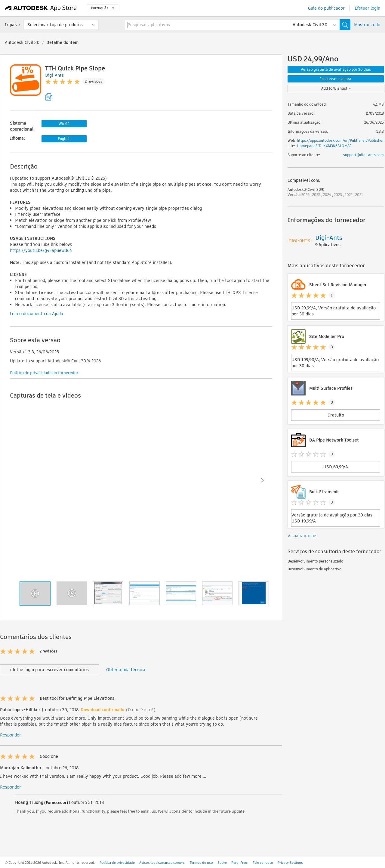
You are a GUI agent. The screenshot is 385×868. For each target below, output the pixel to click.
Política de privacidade (117, 863)
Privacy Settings (290, 863)
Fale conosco (263, 863)
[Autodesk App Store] (41, 8)
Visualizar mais (302, 536)
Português (103, 8)
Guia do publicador (326, 8)
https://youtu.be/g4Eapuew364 (41, 250)
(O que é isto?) (141, 710)
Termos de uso (201, 863)
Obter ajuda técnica (126, 670)
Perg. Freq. (240, 863)
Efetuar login (367, 8)
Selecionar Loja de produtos (55, 25)
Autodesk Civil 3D (22, 42)
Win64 (64, 124)
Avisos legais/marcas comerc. (162, 863)
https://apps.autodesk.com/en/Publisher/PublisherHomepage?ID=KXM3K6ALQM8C (340, 143)
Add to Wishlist (336, 88)
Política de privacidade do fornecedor (44, 373)
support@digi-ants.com (363, 155)
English (64, 139)
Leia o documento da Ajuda (37, 314)
